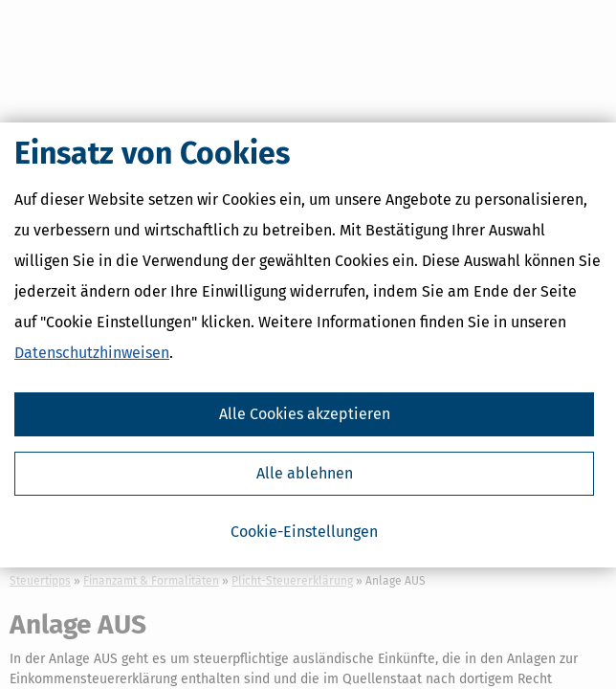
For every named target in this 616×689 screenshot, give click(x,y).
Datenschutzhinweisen (92, 353)
